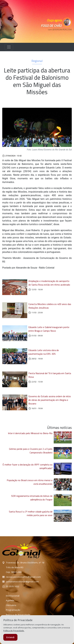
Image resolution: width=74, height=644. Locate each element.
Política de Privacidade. (14, 631)
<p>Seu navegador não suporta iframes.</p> (58, 35)
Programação (13, 610)
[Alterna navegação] (9, 47)
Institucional (13, 596)
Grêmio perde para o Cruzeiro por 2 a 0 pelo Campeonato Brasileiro (31, 451)
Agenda (10, 600)
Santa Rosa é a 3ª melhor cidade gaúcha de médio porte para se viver (31, 513)
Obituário (11, 605)
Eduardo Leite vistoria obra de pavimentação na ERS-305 (44, 352)
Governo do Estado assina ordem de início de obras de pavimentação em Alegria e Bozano (50, 400)
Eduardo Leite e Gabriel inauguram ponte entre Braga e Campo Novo (49, 329)
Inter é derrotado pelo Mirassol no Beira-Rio (30, 433)
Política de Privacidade (18, 615)
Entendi (10, 637)
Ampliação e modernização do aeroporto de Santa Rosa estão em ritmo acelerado (49, 283)
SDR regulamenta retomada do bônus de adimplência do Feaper (32, 498)
